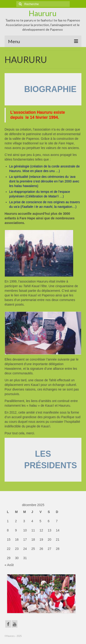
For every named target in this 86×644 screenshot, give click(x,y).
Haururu (43, 13)
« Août (9, 565)
